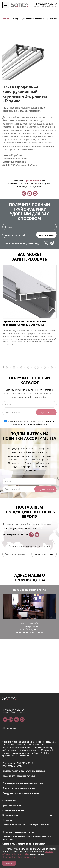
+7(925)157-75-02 (46, 4)
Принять (9, 863)
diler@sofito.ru (9, 723)
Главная (6, 14)
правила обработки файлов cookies (28, 853)
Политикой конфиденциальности (19, 857)
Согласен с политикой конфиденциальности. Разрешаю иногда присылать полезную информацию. (30, 418)
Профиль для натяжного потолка (27, 14)
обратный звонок (32, 175)
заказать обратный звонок (45, 6)
